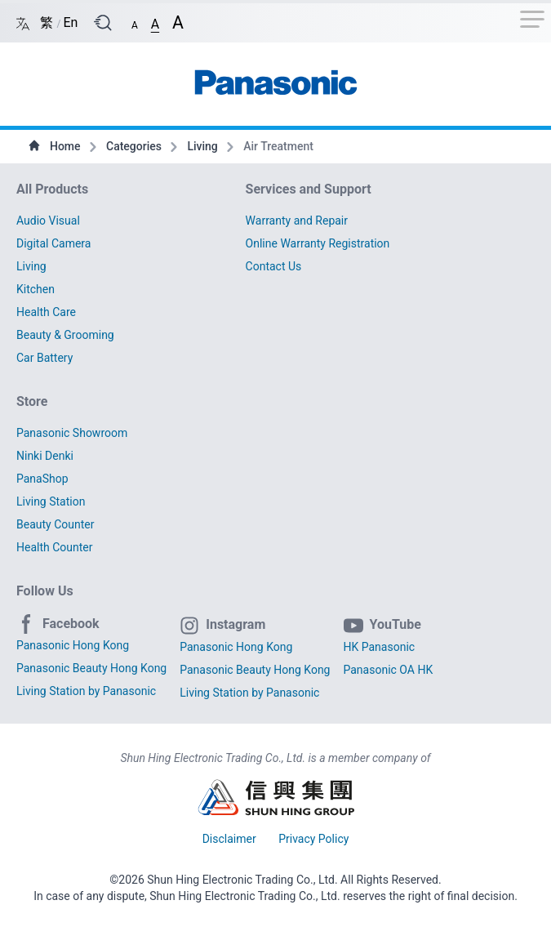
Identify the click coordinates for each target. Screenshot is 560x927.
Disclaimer (231, 839)
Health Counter (55, 547)
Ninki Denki (45, 456)
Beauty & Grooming (65, 335)
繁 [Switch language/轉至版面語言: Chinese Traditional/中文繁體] (48, 22)
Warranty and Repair (297, 221)
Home (56, 146)
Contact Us (274, 266)
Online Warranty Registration (318, 243)
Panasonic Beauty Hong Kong (91, 668)
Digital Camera (53, 243)
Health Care (46, 312)
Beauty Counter (55, 524)
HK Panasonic (380, 647)
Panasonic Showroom (72, 433)
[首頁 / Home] (276, 78)
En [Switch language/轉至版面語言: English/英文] (70, 22)
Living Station (51, 501)
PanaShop (42, 479)
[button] (135, 22)
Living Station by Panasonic (86, 691)
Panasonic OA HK (389, 670)
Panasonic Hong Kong (73, 645)
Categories (135, 146)
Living (204, 146)
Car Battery (44, 358)
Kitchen (36, 289)
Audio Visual (48, 221)
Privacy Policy (313, 839)
